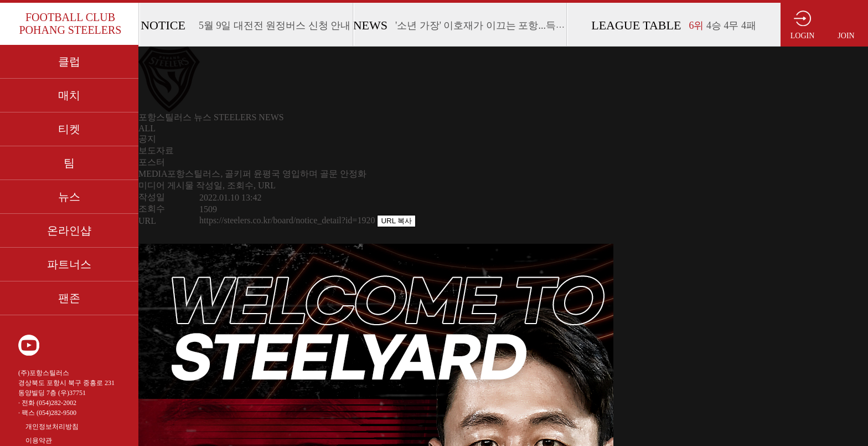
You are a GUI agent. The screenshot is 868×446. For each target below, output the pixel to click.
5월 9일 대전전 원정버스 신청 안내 (275, 25)
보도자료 (156, 150)
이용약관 (39, 440)
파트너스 (69, 264)
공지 (147, 139)
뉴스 (69, 197)
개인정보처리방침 (52, 427)
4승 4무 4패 (722, 25)
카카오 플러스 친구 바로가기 (108, 345)
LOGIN (803, 36)
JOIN (846, 36)
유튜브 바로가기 (29, 345)
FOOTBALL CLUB (70, 24)
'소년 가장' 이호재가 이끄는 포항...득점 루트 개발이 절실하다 (529, 25)
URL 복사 (396, 221)
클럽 (69, 61)
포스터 (152, 162)
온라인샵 (69, 230)
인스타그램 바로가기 (55, 345)
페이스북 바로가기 (82, 345)
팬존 (69, 298)
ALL (147, 128)
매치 (69, 95)
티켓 (69, 129)
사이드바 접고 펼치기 (848, 248)
